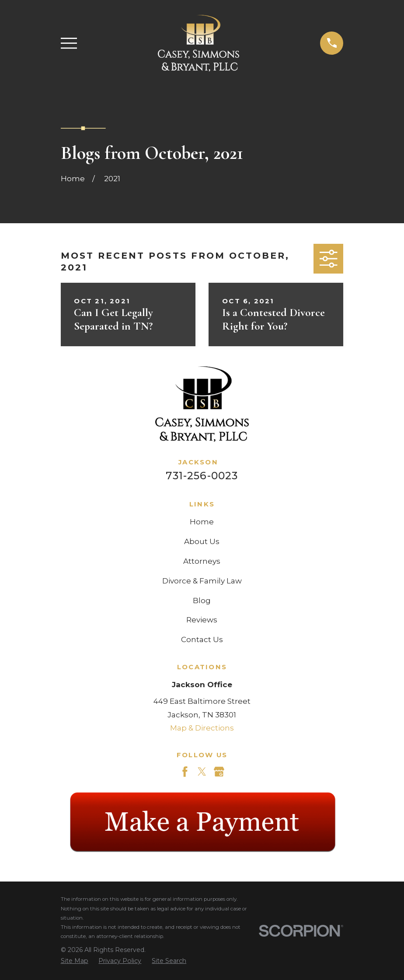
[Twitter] (202, 772)
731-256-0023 (202, 476)
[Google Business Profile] (219, 772)
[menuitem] (75, 961)
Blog (202, 601)
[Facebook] (185, 772)
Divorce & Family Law (202, 581)
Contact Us (202, 639)
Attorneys (202, 561)
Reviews (202, 620)
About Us (202, 541)
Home (202, 522)
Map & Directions (202, 728)
